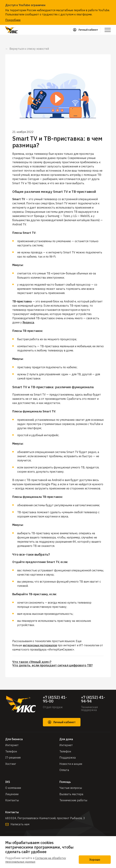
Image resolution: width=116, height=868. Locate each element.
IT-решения (13, 758)
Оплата (64, 770)
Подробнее (13, 20)
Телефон (11, 751)
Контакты (12, 800)
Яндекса (28, 322)
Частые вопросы (71, 788)
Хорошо (95, 860)
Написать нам (17, 824)
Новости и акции (71, 764)
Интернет (12, 745)
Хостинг (11, 764)
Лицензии (12, 794)
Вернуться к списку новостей (29, 49)
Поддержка (68, 758)
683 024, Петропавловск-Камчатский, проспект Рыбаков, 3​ (45, 818)
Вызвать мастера (71, 794)
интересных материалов (40, 645)
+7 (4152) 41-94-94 (93, 699)
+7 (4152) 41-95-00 (55, 699)
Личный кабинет (62, 722)
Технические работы (73, 800)
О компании (13, 788)
